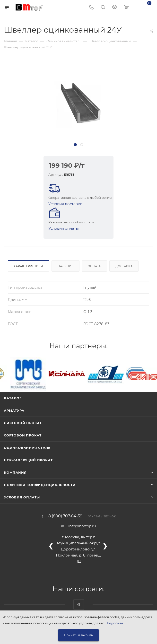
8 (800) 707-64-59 (65, 516)
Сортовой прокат (23, 435)
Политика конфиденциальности (40, 485)
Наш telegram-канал (79, 605)
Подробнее (114, 623)
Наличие (65, 266)
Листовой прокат (23, 423)
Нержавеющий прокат (28, 460)
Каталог (13, 398)
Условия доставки (65, 204)
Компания (15, 472)
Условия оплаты (64, 228)
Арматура (14, 410)
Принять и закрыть (78, 635)
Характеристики (28, 266)
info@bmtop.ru (82, 526)
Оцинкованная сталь (27, 448)
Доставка (124, 266)
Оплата (94, 266)
